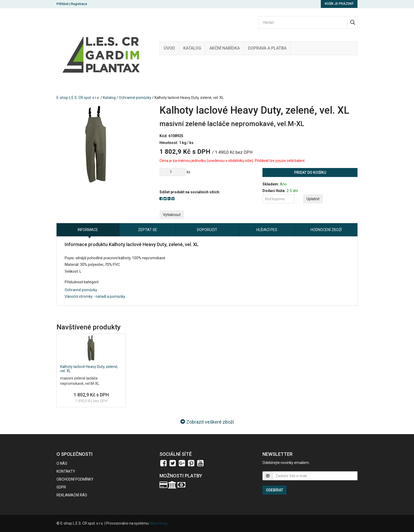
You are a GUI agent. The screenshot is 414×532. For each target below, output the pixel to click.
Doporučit (207, 230)
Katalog (192, 48)
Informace (88, 230)
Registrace (79, 4)
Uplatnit (313, 199)
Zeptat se (148, 230)
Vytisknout (172, 215)
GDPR (61, 487)
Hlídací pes (267, 230)
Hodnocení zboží (326, 230)
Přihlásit (63, 4)
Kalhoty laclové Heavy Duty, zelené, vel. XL (89, 369)
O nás (62, 463)
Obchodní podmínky (75, 479)
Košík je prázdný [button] (339, 4)
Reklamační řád (72, 495)
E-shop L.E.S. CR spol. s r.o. (78, 98)
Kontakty (66, 471)
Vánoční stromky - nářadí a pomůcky (95, 296)
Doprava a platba (267, 48)
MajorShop (159, 523)
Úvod (169, 48)
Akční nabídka (225, 48)
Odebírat (274, 490)
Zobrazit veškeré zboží (207, 422)
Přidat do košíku (310, 172)
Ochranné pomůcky (135, 98)
